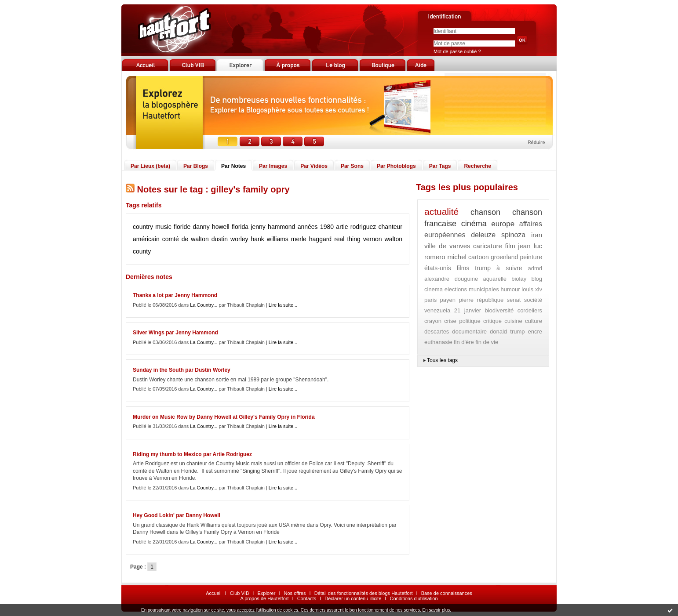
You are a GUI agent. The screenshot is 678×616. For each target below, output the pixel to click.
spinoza (513, 235)
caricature (488, 246)
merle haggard (311, 239)
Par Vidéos (314, 166)
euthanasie (438, 342)
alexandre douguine (451, 279)
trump (483, 268)
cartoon (479, 257)
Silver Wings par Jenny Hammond (175, 333)
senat (514, 300)
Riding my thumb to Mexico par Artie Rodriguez (192, 454)
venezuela (437, 310)
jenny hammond (273, 227)
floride (182, 227)
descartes (437, 332)
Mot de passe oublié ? (457, 51)
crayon (433, 321)
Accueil (213, 593)
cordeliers (530, 310)
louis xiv (532, 289)
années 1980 (316, 227)
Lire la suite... (283, 305)
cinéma (474, 224)
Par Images (273, 166)
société (533, 300)
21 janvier (468, 310)
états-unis (438, 268)
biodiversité (499, 310)
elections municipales (472, 289)
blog (537, 279)
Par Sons (352, 166)
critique (492, 321)
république (490, 300)
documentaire (469, 332)
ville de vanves (447, 246)
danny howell (211, 227)
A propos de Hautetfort (264, 598)
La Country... (204, 305)
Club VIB (239, 593)
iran (537, 235)
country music (152, 227)
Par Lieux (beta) (150, 166)
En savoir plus (436, 610)
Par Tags (440, 166)
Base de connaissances (447, 593)
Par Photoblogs (396, 166)
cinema (434, 289)
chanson (485, 212)
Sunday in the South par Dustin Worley (182, 370)
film (510, 246)
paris (430, 300)
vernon (373, 239)
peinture (531, 257)
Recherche (477, 166)
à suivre (509, 268)
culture (534, 321)
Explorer (266, 593)
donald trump (507, 332)
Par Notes (233, 166)
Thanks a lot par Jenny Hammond (175, 295)
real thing (347, 239)
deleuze (483, 235)
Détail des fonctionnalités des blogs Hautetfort (364, 593)
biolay (519, 279)
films (463, 268)
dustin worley (230, 239)
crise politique (462, 321)
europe (503, 224)
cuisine (513, 321)
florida (240, 227)
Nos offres (295, 593)
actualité (441, 212)
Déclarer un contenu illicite (353, 598)
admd (535, 268)
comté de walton (186, 239)
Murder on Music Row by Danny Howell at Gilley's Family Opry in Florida (224, 417)
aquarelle (495, 279)
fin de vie (487, 342)
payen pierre (457, 300)
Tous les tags (442, 360)
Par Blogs (196, 166)
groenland (504, 257)
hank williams (270, 239)
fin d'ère (464, 342)
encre (535, 332)
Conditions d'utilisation (414, 598)
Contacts (307, 598)
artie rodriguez (356, 227)
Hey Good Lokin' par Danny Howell (177, 515)
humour (510, 289)
